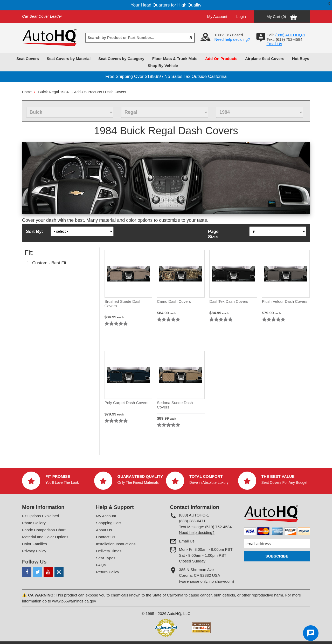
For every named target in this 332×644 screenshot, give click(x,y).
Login (241, 16)
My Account (217, 16)
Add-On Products (221, 59)
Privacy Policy (34, 551)
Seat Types (106, 558)
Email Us (274, 44)
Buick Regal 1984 (53, 92)
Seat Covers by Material (69, 59)
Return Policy (108, 572)
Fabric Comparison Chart (44, 530)
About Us (104, 530)
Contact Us (106, 537)
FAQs (101, 565)
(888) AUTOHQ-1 (194, 515)
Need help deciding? (232, 39)
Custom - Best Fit (49, 263)
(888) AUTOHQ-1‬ (290, 35)
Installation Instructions (116, 544)
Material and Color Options (45, 537)
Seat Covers (28, 59)
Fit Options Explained (41, 516)
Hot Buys (301, 59)
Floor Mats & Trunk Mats (175, 59)
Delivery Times (109, 551)
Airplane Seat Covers (265, 59)
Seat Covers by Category (121, 59)
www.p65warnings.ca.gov (74, 601)
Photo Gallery (34, 523)
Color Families (34, 544)
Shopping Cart (108, 523)
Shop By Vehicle (163, 66)
